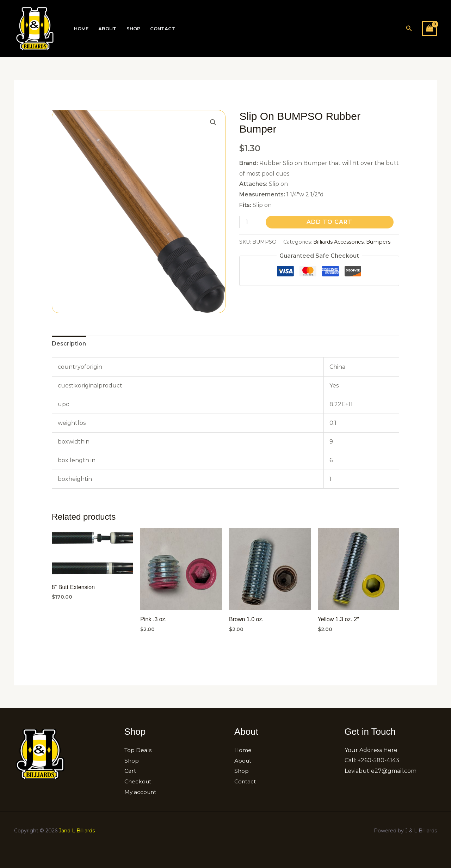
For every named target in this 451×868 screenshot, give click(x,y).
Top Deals (138, 750)
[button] (409, 29)
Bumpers (378, 242)
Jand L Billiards (77, 830)
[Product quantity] (249, 222)
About (106, 29)
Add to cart (329, 222)
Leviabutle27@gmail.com (381, 771)
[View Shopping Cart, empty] (430, 28)
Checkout (138, 781)
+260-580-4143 (378, 760)
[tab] (69, 344)
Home (81, 29)
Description (69, 344)
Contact (160, 29)
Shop (131, 29)
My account (141, 792)
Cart (130, 771)
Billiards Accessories (338, 242)
